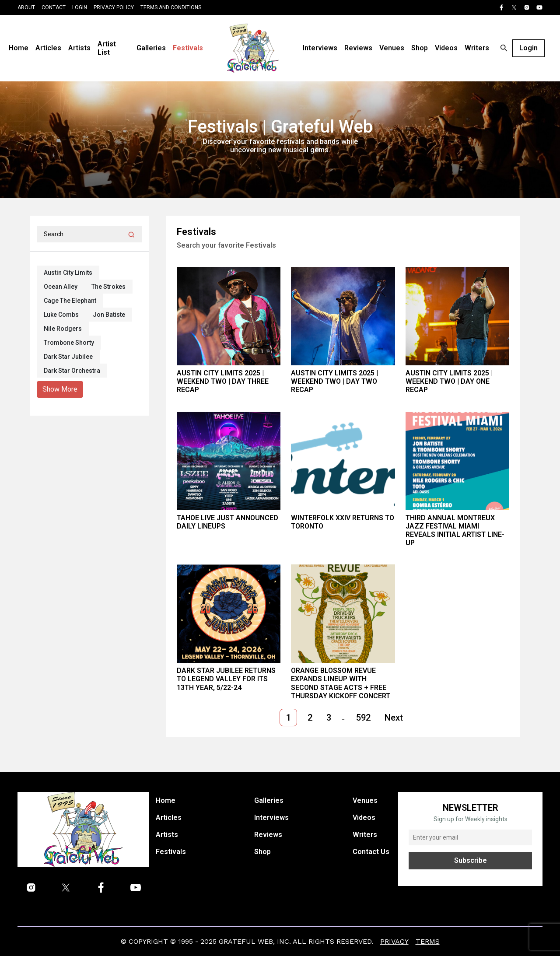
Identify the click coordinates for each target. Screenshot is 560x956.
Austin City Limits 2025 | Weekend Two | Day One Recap (449, 381)
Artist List (107, 48)
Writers (477, 48)
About (26, 7)
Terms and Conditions (171, 7)
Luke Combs (61, 315)
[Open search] (504, 48)
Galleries (151, 48)
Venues (392, 48)
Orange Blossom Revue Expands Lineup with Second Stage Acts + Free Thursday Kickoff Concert (341, 683)
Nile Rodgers (63, 329)
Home (19, 48)
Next (394, 718)
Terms (428, 941)
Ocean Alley (61, 287)
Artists (79, 48)
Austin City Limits (68, 273)
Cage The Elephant (70, 301)
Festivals (188, 48)
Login (80, 7)
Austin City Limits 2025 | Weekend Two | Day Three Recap (223, 381)
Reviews (358, 48)
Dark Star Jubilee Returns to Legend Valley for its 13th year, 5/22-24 (226, 679)
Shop (420, 48)
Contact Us (371, 852)
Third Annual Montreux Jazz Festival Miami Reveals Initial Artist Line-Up (455, 531)
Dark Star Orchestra (72, 371)
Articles (48, 48)
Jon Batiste (109, 315)
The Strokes (108, 287)
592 (363, 718)
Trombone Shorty (69, 343)
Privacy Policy (114, 7)
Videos (446, 48)
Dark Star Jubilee (68, 357)
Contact (54, 7)
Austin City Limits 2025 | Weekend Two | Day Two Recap (334, 381)
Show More (60, 389)
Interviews (320, 48)
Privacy (394, 941)
